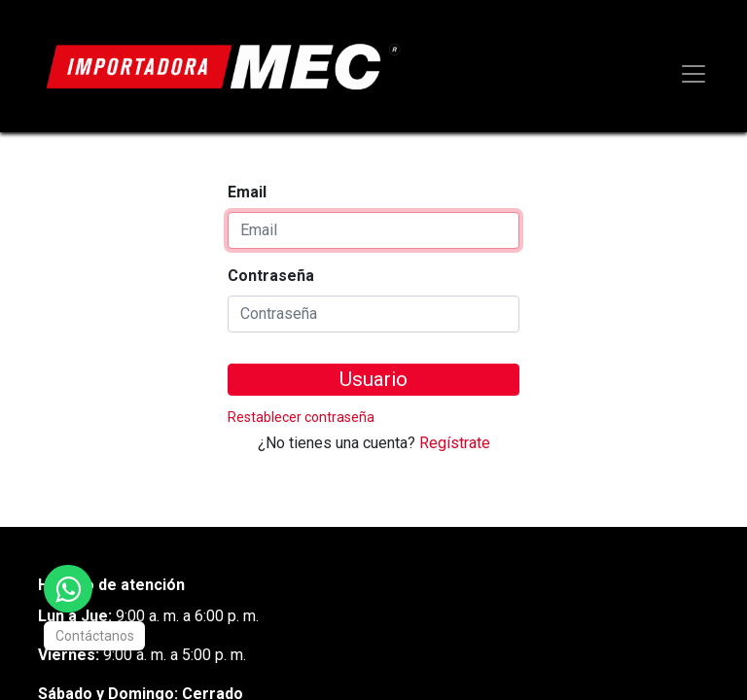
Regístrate (455, 443)
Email (247, 192)
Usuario (373, 379)
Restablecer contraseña (301, 417)
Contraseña (271, 276)
